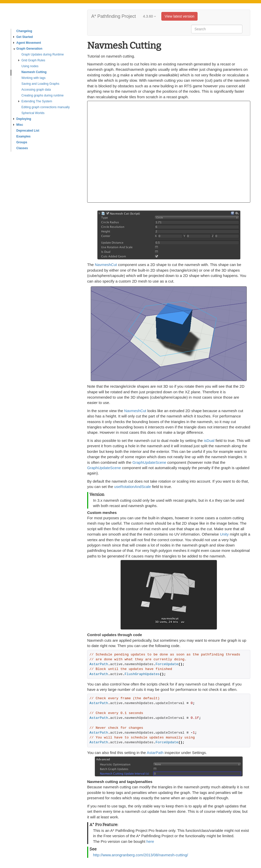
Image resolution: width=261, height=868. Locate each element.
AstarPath (155, 753)
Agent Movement (27, 43)
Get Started (23, 37)
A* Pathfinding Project (114, 16)
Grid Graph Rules (32, 60)
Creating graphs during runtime (42, 95)
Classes (22, 148)
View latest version (179, 16)
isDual (209, 440)
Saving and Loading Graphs (40, 84)
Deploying (22, 119)
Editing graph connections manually (45, 107)
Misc (18, 125)
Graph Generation (28, 49)
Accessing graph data (36, 90)
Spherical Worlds (33, 113)
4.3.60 (149, 16)
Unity (224, 534)
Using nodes (30, 66)
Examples (23, 136)
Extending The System (35, 101)
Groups (22, 142)
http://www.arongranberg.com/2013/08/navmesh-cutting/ (141, 855)
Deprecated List (28, 131)
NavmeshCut (106, 265)
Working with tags (33, 78)
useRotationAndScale (133, 487)
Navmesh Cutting (34, 72)
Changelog (24, 31)
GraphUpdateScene (149, 462)
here (150, 841)
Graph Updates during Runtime (43, 54)
